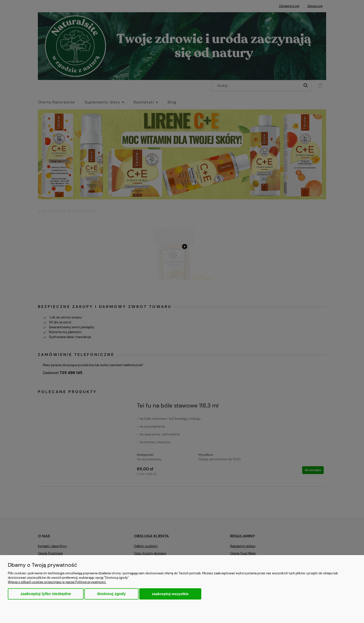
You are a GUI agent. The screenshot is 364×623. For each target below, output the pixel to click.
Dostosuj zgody (111, 594)
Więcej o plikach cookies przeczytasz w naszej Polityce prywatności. (57, 582)
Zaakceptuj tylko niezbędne (46, 594)
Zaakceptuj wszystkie (170, 594)
